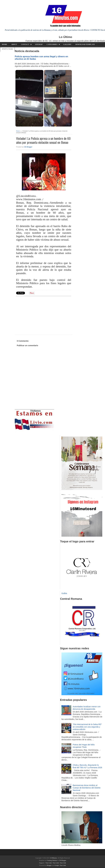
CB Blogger (28, 147)
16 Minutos (54, 858)
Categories (52, 44)
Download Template (85, 44)
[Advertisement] (37, 315)
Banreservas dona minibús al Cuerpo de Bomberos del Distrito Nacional (87, 788)
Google (57, 865)
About (14, 44)
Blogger (49, 865)
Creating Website (52, 860)
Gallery (67, 44)
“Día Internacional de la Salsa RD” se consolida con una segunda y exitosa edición (87, 727)
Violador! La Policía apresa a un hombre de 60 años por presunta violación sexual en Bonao (43, 140)
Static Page (7, 49)
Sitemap (39, 44)
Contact (25, 44)
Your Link (49, 863)
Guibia (64, 593)
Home (5, 44)
